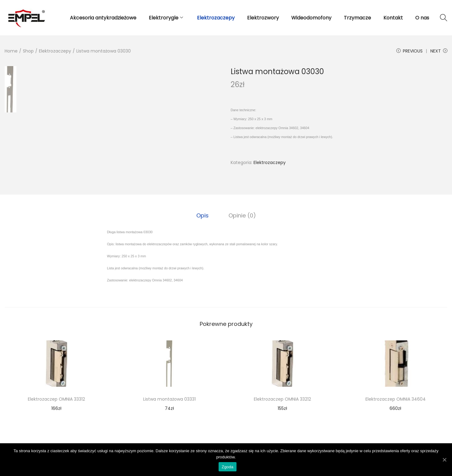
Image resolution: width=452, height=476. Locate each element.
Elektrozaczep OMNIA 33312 (56, 399)
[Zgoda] (444, 460)
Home (11, 51)
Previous (409, 51)
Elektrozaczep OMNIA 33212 (282, 399)
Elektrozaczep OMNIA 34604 (396, 399)
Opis (203, 215)
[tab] (203, 216)
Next (439, 51)
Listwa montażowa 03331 (169, 399)
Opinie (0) (242, 215)
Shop (28, 51)
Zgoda (228, 467)
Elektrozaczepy (55, 51)
